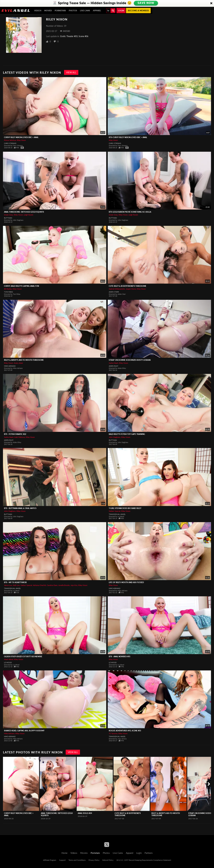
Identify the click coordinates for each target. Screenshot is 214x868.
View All (71, 72)
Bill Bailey (8, 289)
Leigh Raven (29, 215)
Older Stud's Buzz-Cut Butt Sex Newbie (23, 657)
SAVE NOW (146, 3)
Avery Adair (19, 363)
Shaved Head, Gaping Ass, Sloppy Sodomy (24, 731)
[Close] (211, 3)
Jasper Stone (131, 289)
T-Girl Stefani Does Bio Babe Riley (125, 508)
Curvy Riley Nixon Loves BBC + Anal (21, 137)
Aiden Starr (114, 292)
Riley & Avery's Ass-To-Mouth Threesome (24, 360)
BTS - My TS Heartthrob (15, 582)
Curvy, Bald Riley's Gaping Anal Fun (21, 286)
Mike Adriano (10, 366)
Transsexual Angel (117, 514)
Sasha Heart (113, 363)
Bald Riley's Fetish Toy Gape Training (127, 434)
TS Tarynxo (113, 733)
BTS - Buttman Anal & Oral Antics (20, 508)
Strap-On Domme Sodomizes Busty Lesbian (130, 360)
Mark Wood (9, 659)
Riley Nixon (21, 140)
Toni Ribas (8, 292)
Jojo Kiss (74, 585)
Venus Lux (8, 585)
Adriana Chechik (39, 585)
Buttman (8, 218)
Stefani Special (115, 511)
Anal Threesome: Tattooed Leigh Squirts (24, 212)
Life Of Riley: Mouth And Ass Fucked (126, 582)
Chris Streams (10, 143)
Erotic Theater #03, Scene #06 (74, 36)
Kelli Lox (16, 585)
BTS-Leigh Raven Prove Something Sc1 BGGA (130, 212)
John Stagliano (115, 437)
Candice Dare (52, 585)
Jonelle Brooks (64, 585)
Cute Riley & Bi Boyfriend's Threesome (128, 286)
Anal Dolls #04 (85, 813)
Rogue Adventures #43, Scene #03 (125, 731)
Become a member (138, 11)
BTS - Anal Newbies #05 (120, 657)
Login (121, 11)
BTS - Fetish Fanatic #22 (15, 434)
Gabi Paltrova (20, 437)
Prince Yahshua (10, 140)
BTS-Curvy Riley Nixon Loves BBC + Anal (128, 137)
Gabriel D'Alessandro (117, 289)
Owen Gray (8, 215)
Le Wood (8, 662)
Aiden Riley (114, 366)
